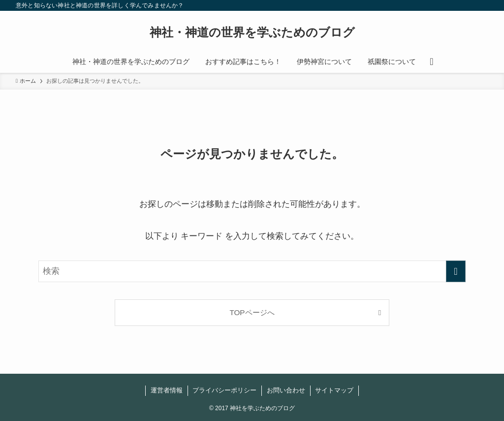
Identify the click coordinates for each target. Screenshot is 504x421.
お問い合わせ (286, 390)
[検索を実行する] (456, 271)
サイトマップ (334, 390)
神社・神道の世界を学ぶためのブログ (252, 32)
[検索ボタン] (431, 62)
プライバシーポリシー (224, 390)
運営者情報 (167, 390)
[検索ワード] (252, 271)
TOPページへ (252, 312)
